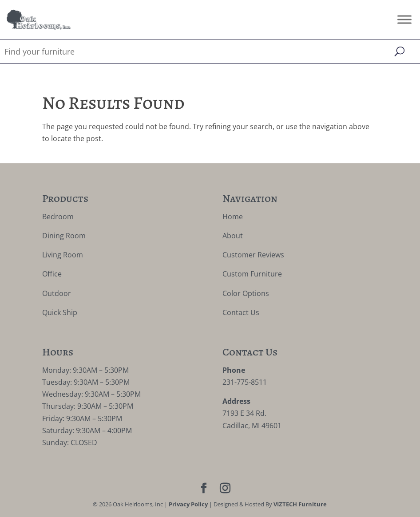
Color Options (246, 293)
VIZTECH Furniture (300, 504)
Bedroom (58, 217)
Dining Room (64, 236)
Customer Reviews (253, 255)
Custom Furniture (252, 274)
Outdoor (57, 293)
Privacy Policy (188, 504)
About (233, 236)
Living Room (63, 255)
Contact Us (241, 312)
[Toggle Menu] (404, 19)
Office (52, 274)
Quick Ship (60, 312)
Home (233, 217)
